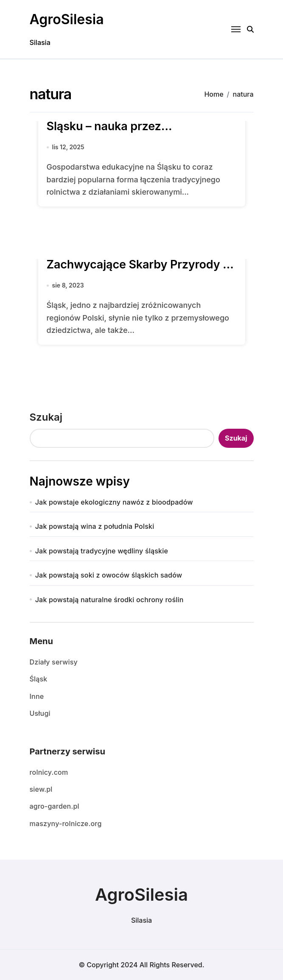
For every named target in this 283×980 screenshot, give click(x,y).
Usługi (40, 713)
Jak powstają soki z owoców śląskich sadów (109, 575)
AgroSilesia (67, 19)
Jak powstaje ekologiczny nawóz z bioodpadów (114, 502)
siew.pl (41, 789)
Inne (37, 696)
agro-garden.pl (55, 806)
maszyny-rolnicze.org (66, 824)
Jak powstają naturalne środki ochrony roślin (109, 600)
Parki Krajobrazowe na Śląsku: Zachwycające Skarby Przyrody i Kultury (136, 264)
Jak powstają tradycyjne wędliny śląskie (102, 551)
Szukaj (46, 417)
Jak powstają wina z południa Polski (95, 526)
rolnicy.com (49, 772)
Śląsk (39, 679)
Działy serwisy (54, 662)
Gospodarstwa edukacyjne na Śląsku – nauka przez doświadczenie (128, 126)
